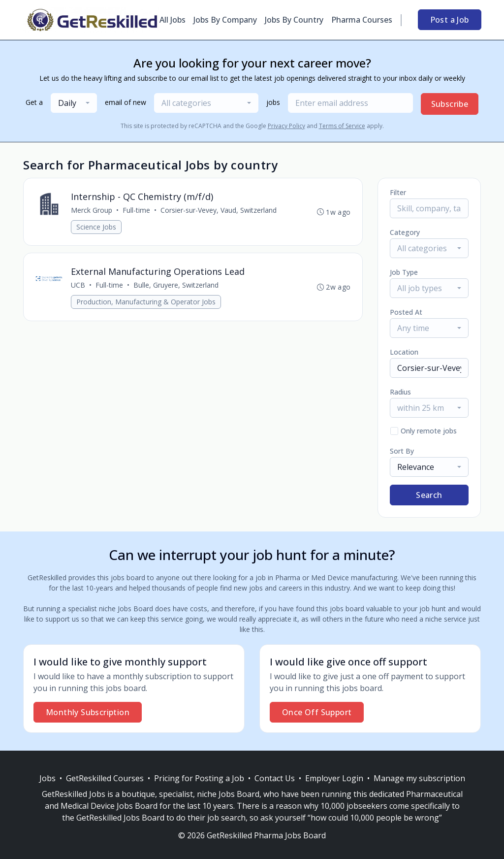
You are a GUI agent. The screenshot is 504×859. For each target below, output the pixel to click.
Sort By (402, 451)
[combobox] (74, 103)
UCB (78, 285)
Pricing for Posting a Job (199, 778)
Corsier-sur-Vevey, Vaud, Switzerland (219, 210)
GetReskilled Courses (105, 778)
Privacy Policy (286, 126)
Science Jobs (96, 227)
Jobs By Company (225, 20)
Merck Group (92, 210)
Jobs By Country (294, 20)
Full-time (136, 210)
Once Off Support (317, 712)
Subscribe (450, 104)
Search (429, 495)
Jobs (47, 778)
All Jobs (173, 20)
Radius (400, 392)
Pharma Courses (362, 20)
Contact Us (275, 778)
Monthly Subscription (88, 712)
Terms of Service (342, 126)
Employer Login (334, 778)
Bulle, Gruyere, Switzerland (176, 285)
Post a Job (450, 20)
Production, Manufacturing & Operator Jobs (146, 302)
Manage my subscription (419, 778)
